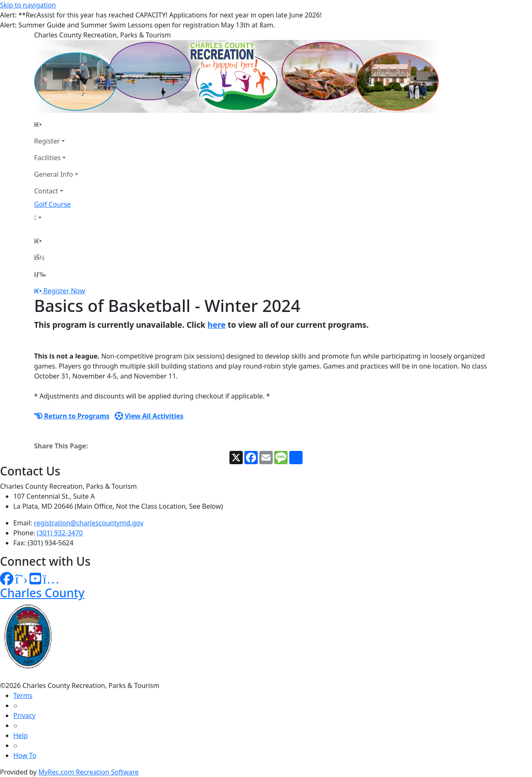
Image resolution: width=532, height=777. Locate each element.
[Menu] (40, 274)
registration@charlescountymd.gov (89, 523)
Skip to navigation (28, 5)
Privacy (24, 715)
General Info (54, 174)
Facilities (47, 158)
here (217, 325)
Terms (23, 695)
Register (47, 141)
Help (21, 735)
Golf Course (52, 204)
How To (25, 755)
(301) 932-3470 (60, 533)
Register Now (64, 291)
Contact (46, 191)
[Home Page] (56, 124)
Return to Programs (72, 416)
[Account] (56, 218)
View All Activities (149, 416)
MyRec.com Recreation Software (88, 772)
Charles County (42, 593)
